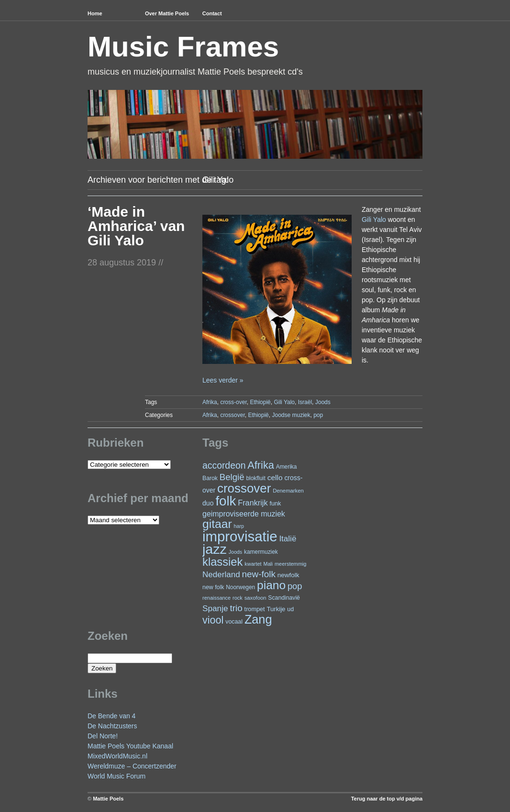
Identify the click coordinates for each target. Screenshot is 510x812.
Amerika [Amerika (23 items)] (287, 467)
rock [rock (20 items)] (238, 598)
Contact (212, 13)
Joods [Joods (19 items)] (235, 552)
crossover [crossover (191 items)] (244, 488)
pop (318, 415)
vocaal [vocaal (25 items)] (234, 622)
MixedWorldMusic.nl (117, 756)
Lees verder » (223, 380)
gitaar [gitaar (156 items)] (217, 524)
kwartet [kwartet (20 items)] (253, 564)
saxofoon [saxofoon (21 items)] (255, 598)
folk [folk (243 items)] (226, 501)
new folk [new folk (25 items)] (213, 587)
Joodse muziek (291, 415)
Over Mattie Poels (167, 13)
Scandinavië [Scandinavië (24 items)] (284, 598)
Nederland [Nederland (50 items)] (221, 575)
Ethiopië (260, 402)
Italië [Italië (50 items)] (288, 539)
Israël (305, 402)
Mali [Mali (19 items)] (268, 564)
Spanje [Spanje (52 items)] (215, 608)
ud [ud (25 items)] (290, 609)
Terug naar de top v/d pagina (387, 799)
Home (95, 13)
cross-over (233, 402)
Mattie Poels (108, 799)
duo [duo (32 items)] (208, 503)
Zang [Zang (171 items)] (258, 619)
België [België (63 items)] (232, 477)
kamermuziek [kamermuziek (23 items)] (261, 552)
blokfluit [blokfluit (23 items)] (255, 478)
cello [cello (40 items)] (275, 477)
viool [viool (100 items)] (213, 620)
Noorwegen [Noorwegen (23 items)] (240, 587)
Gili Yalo (374, 219)
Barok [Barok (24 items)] (210, 478)
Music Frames (183, 47)
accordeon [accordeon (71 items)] (224, 465)
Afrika (210, 402)
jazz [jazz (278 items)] (215, 549)
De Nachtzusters (112, 726)
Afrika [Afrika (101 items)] (261, 465)
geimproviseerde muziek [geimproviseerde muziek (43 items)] (244, 514)
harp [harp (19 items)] (239, 526)
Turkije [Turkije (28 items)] (276, 609)
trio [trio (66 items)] (236, 608)
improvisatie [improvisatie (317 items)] (240, 536)
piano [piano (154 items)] (271, 585)
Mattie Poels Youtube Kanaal (130, 746)
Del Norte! (103, 736)
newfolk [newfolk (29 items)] (288, 575)
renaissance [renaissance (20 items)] (216, 598)
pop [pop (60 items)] (295, 586)
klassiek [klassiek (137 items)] (222, 562)
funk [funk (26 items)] (275, 504)
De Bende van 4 (111, 716)
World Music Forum (116, 776)
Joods (323, 402)
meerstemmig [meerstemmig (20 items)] (290, 564)
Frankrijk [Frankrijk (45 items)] (253, 503)
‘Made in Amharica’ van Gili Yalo (136, 226)
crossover (232, 415)
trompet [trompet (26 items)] (255, 609)
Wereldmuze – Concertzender (132, 766)
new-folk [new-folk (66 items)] (259, 574)
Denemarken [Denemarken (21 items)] (288, 491)
